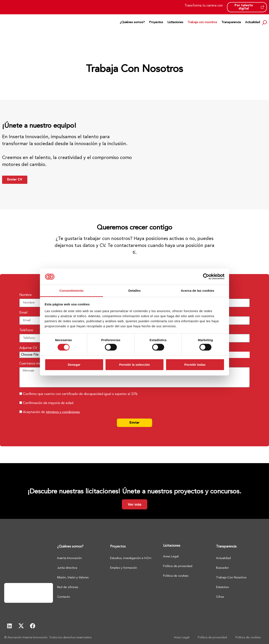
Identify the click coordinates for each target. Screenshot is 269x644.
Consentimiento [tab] (72, 291)
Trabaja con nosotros (202, 22)
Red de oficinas (68, 587)
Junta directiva (67, 568)
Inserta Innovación (69, 558)
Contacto (64, 597)
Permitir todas (195, 364)
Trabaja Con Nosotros (231, 578)
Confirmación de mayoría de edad (48, 403)
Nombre (26, 295)
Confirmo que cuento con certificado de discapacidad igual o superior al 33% (80, 394)
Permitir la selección (134, 364)
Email (23, 313)
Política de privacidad (178, 566)
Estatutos (222, 587)
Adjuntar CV (28, 348)
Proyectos (156, 22)
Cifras (220, 597)
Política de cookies (176, 576)
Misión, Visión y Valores (73, 578)
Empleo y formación (124, 568)
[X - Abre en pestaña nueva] (21, 626)
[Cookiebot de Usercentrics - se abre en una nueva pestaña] (206, 277)
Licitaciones (175, 22)
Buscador (222, 568)
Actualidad (253, 22)
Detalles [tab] (134, 291)
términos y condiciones (63, 412)
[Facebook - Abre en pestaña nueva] (33, 626)
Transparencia (231, 22)
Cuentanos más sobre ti (37, 364)
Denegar (74, 364)
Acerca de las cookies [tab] (198, 291)
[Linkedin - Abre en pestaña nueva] (9, 626)
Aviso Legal (171, 557)
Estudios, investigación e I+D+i (131, 558)
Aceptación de (51, 412)
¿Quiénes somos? (132, 22)
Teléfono (26, 330)
